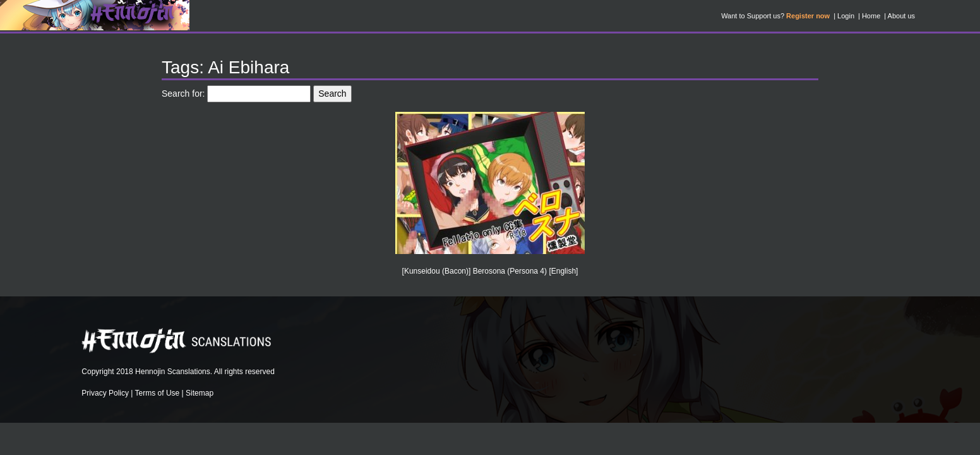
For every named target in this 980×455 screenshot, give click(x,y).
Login (846, 16)
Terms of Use (158, 393)
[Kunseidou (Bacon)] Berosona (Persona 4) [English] (490, 271)
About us (901, 16)
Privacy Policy (105, 393)
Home (871, 16)
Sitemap (200, 393)
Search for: (183, 94)
